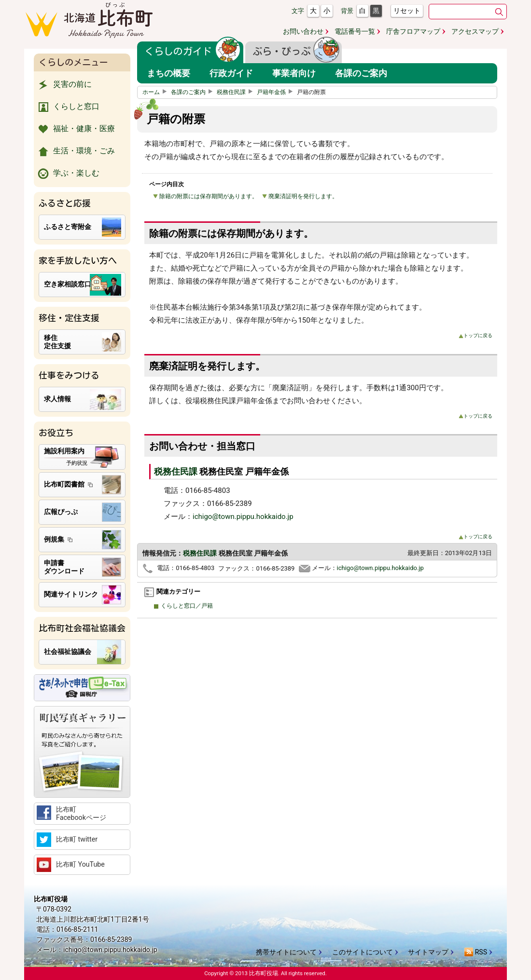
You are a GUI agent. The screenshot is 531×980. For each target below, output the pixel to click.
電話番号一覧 (355, 31)
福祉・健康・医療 (76, 129)
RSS (475, 952)
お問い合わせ (303, 31)
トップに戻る (475, 335)
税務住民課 (236, 92)
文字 (298, 11)
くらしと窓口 (68, 107)
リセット (407, 11)
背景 (347, 11)
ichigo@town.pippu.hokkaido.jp (243, 517)
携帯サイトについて (286, 952)
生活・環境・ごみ (76, 151)
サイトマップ (428, 952)
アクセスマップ (475, 31)
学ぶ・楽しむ (68, 174)
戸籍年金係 (276, 92)
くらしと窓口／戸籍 (186, 606)
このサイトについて (363, 952)
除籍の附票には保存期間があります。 (205, 196)
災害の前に (64, 85)
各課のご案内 (193, 92)
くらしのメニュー (73, 62)
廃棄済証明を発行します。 (300, 196)
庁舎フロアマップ (413, 31)
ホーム (156, 92)
